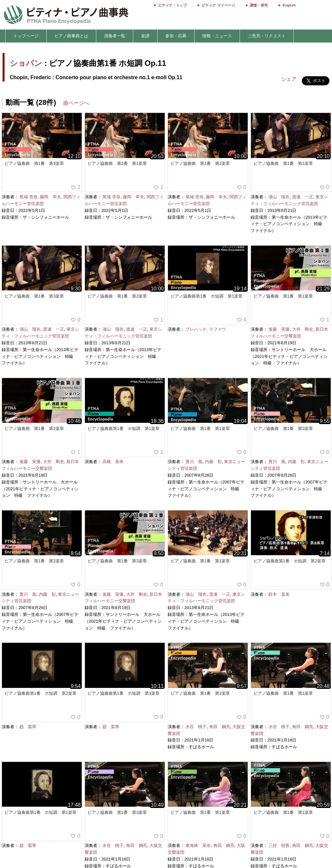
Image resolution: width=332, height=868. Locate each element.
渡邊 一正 (303, 197)
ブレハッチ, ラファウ (206, 329)
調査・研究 (259, 5)
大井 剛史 (303, 329)
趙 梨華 (28, 727)
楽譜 (145, 36)
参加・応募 (176, 36)
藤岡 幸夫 (50, 197)
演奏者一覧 (115, 36)
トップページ (26, 36)
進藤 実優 (279, 329)
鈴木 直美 (279, 594)
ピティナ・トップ (172, 5)
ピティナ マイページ (218, 5)
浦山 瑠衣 (279, 197)
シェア (289, 79)
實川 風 (194, 462)
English (289, 5)
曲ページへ (76, 103)
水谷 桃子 (196, 727)
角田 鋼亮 (220, 727)
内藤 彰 (213, 462)
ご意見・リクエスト (267, 36)
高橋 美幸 (113, 462)
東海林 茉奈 (198, 845)
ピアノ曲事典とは (71, 36)
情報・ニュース (217, 36)
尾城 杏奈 (29, 197)
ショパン (26, 63)
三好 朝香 (279, 845)
